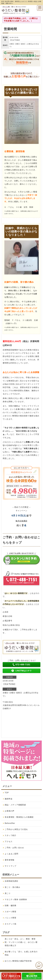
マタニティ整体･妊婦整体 (16, 899)
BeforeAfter (10, 823)
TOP (7, 793)
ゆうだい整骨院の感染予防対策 (18, 961)
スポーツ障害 (10, 912)
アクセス (9, 842)
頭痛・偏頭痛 (10, 906)
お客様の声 (10, 811)
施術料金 (9, 799)
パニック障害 (10, 918)
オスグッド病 (10, 924)
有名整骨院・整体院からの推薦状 (19, 817)
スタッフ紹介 (10, 835)
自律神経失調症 (11, 881)
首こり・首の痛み (12, 887)
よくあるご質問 (11, 854)
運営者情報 (10, 860)
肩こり (8, 893)
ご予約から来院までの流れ (16, 829)
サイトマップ (10, 866)
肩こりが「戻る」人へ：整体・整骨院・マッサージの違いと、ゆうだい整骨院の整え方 (21, 942)
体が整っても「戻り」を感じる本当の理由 (21, 953)
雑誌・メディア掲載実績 (15, 805)
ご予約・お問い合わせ (14, 848)
